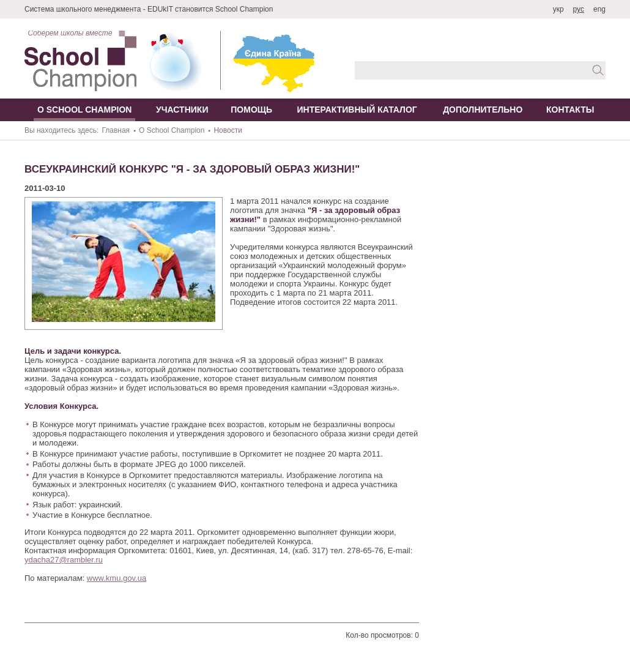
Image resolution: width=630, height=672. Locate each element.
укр (558, 9)
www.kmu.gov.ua (117, 578)
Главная (116, 130)
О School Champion (172, 130)
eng (599, 9)
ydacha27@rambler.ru (64, 560)
